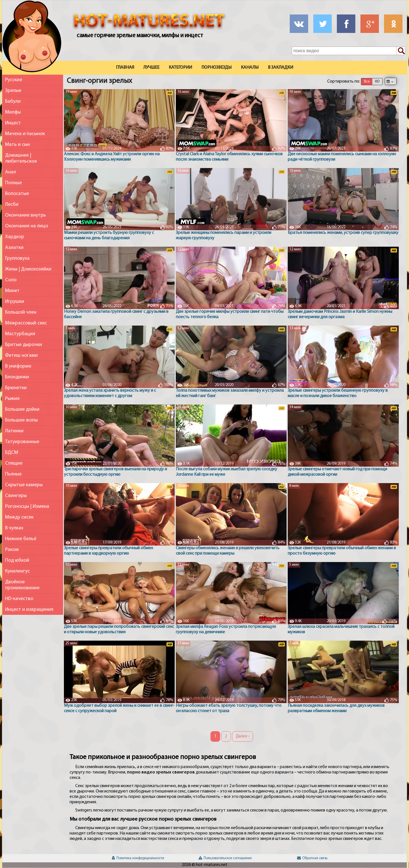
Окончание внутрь (26, 215)
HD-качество (19, 599)
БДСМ (12, 453)
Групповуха (17, 258)
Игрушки (15, 302)
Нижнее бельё (21, 539)
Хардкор (15, 237)
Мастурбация (20, 334)
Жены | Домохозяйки (28, 269)
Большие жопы (21, 420)
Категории (180, 68)
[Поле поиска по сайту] (349, 51)
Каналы (250, 68)
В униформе (18, 366)
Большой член (21, 312)
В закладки (280, 68)
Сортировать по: (344, 81)
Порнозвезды (216, 68)
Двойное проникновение (22, 585)
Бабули (13, 101)
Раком (12, 550)
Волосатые (17, 194)
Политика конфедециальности (138, 858)
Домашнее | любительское (21, 158)
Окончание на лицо (27, 226)
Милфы (13, 112)
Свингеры (16, 496)
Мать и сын (17, 145)
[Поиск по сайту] (401, 51)
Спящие (14, 463)
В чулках (14, 528)
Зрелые (13, 91)
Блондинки (17, 377)
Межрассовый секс (26, 323)
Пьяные (13, 474)
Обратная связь (312, 858)
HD (377, 82)
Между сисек (19, 517)
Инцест (13, 123)
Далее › (243, 736)
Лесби (12, 205)
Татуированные (22, 442)
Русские (14, 80)
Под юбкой (17, 560)
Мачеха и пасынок (25, 134)
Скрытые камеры (24, 485)
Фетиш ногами (21, 356)
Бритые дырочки (24, 345)
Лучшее (151, 68)
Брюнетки (16, 388)
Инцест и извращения (29, 610)
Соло (11, 280)
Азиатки (14, 248)
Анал (11, 172)
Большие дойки (22, 409)
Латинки (14, 431)
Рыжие (12, 399)
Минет (12, 291)
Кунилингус (17, 571)
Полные (13, 183)
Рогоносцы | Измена (27, 507)
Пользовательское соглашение (225, 858)
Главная (125, 68)
